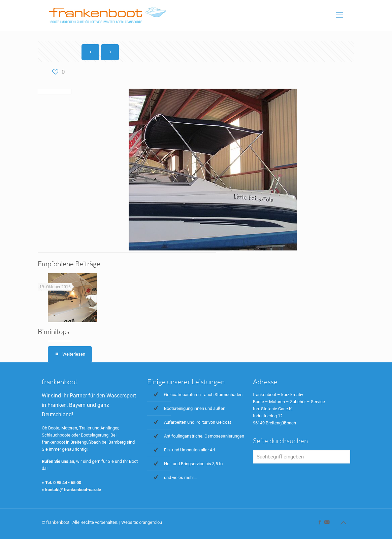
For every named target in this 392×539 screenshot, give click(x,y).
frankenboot (58, 522)
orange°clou (151, 522)
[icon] (327, 522)
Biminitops (54, 331)
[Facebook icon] (320, 522)
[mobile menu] (339, 15)
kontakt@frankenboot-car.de (73, 490)
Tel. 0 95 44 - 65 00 (63, 483)
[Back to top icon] (343, 523)
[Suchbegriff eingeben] (302, 457)
